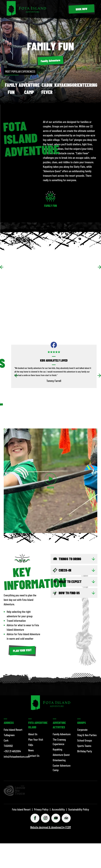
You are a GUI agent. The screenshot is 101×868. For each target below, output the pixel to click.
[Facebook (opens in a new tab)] (35, 818)
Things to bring (70, 559)
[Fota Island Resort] (26, 15)
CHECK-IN (65, 570)
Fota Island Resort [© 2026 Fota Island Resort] (21, 809)
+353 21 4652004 (12, 751)
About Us (33, 734)
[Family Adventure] (51, 61)
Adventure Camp (29, 88)
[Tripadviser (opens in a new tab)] (66, 818)
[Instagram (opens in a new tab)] (45, 818)
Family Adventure (62, 734)
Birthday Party (85, 751)
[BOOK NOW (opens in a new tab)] (82, 9)
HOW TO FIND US (69, 593)
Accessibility (58, 809)
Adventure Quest (61, 755)
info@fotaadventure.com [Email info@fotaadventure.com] (17, 756)
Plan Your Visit (36, 739)
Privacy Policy (41, 809)
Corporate (82, 730)
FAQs (31, 745)
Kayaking (63, 85)
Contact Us (34, 756)
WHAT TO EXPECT (70, 581)
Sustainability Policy (79, 809)
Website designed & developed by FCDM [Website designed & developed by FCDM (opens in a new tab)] (50, 827)
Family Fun (11, 88)
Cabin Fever (47, 88)
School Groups (85, 740)
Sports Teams (84, 746)
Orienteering (85, 85)
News (31, 750)
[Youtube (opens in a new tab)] (56, 818)
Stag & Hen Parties (87, 735)
